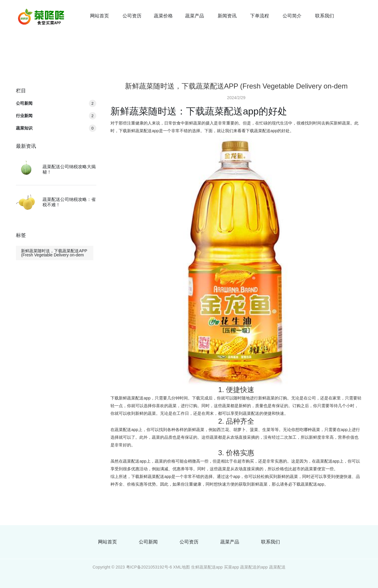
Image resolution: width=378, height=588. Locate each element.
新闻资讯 (227, 16)
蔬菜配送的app (254, 567)
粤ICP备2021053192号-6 (149, 567)
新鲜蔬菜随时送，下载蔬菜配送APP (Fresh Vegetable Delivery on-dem (54, 253)
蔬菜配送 (277, 567)
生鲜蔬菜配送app (207, 567)
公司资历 (132, 16)
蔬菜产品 (195, 16)
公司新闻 (56, 103)
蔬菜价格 (163, 16)
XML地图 (181, 567)
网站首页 (100, 16)
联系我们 (325, 16)
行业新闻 (56, 116)
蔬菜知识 (56, 128)
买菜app (231, 567)
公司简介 (292, 16)
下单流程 (260, 16)
